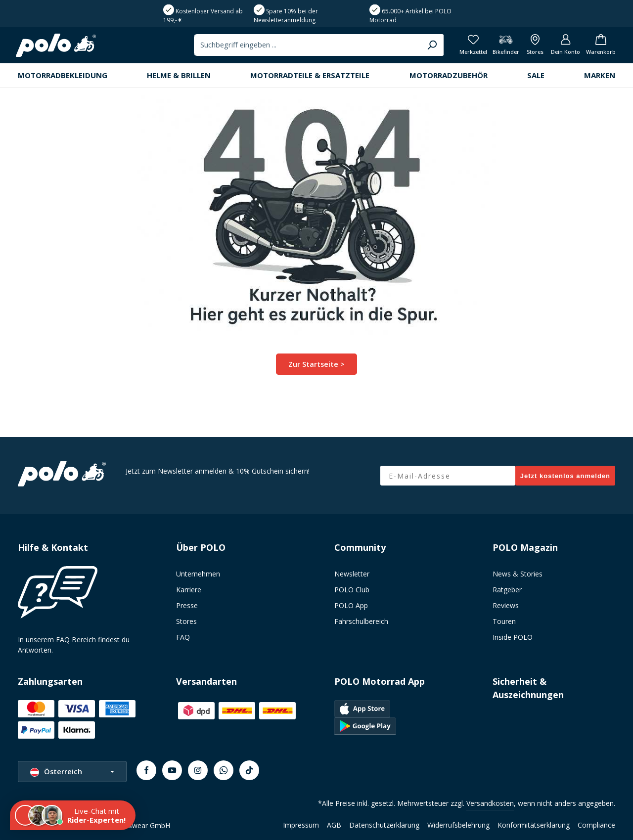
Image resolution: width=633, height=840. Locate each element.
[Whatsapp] (224, 770)
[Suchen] (419, 47)
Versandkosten (490, 803)
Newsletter (352, 574)
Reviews (506, 605)
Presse (187, 605)
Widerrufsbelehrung (458, 825)
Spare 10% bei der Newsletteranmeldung (286, 16)
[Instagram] (198, 770)
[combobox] (295, 47)
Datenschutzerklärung (384, 825)
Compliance (596, 825)
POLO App (351, 605)
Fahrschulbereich (361, 621)
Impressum (301, 825)
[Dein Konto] (562, 47)
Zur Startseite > (317, 368)
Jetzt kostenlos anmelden (565, 476)
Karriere (189, 590)
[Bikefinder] (498, 47)
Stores (186, 621)
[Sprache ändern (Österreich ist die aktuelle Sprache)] (72, 772)
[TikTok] (249, 770)
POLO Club (352, 590)
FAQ (183, 637)
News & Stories (518, 574)
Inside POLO (513, 637)
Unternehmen (198, 574)
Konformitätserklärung (534, 825)
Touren (504, 621)
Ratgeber (507, 590)
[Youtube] (172, 770)
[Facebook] (146, 770)
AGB (334, 825)
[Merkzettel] (464, 47)
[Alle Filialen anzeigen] (529, 47)
